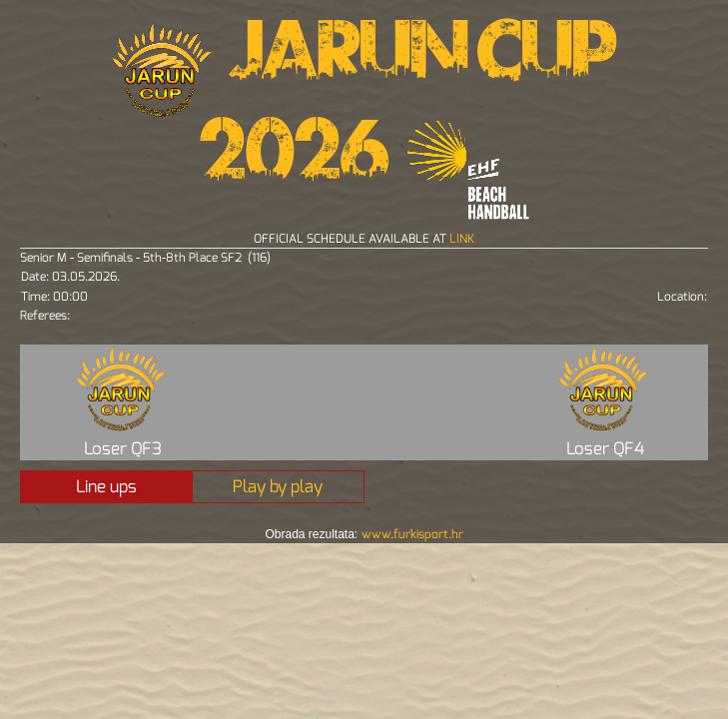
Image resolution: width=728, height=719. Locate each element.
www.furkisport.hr (412, 534)
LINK (462, 239)
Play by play (278, 487)
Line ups (106, 487)
